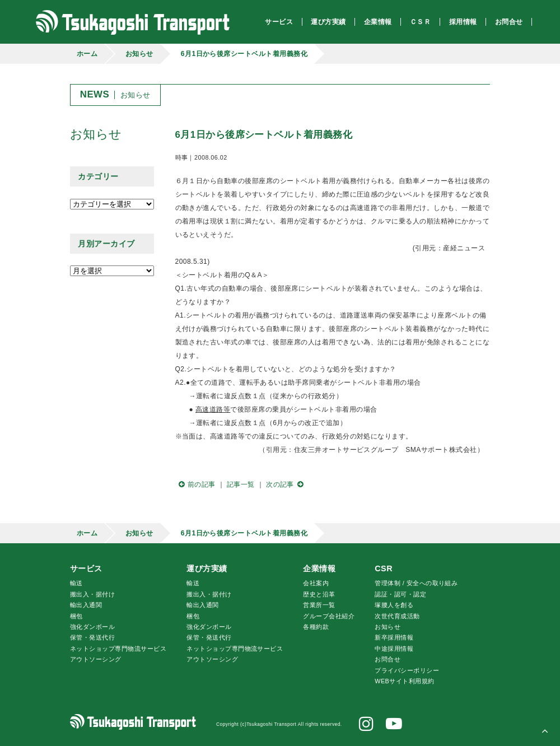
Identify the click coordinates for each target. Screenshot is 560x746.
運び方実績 (207, 568)
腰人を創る (394, 605)
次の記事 (286, 484)
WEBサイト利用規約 (404, 681)
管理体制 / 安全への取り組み (416, 583)
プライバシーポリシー (407, 670)
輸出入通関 (86, 605)
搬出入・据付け (92, 594)
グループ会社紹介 (329, 616)
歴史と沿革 (319, 594)
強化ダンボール (92, 627)
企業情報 (319, 568)
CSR (384, 568)
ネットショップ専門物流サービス (118, 649)
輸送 (76, 583)
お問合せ (388, 659)
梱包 (76, 616)
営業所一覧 (319, 605)
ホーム (87, 54)
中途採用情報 (394, 649)
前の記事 (195, 484)
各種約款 (316, 627)
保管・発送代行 (92, 637)
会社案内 (316, 583)
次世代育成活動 (397, 616)
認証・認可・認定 (400, 594)
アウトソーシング (96, 659)
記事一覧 (241, 484)
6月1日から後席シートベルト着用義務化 (244, 54)
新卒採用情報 (394, 637)
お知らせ (139, 54)
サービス (86, 568)
